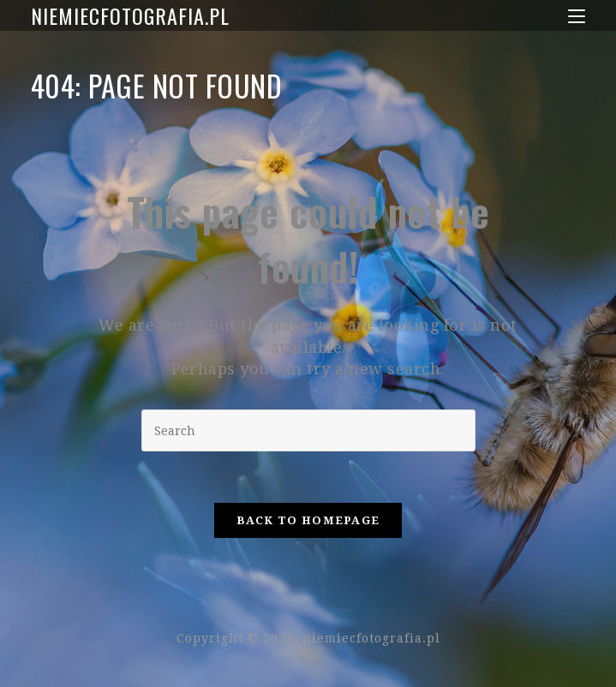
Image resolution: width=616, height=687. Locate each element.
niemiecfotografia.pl (130, 15)
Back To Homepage (308, 520)
